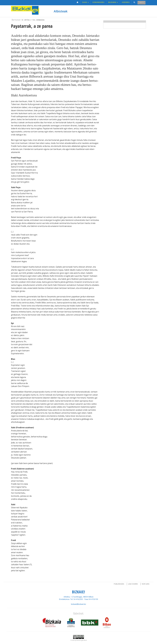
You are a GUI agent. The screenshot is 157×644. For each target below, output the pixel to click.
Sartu (141, 3)
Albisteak (61, 11)
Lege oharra (133, 584)
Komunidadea (98, 2)
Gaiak (85, 2)
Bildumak (113, 2)
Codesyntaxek (76, 640)
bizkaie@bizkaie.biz (78, 604)
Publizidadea (119, 584)
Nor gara (146, 584)
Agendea (126, 2)
